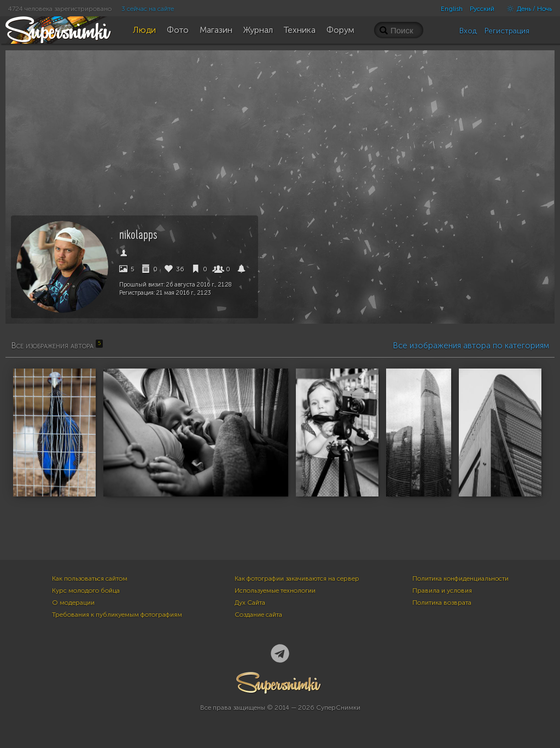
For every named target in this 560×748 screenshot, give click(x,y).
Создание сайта (258, 615)
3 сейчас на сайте (148, 9)
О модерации (73, 603)
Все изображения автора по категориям (471, 346)
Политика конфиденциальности (460, 578)
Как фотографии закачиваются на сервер (297, 578)
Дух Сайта (250, 603)
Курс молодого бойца (86, 591)
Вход (468, 31)
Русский (482, 9)
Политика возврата (442, 603)
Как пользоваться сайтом (90, 578)
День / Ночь (527, 9)
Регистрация (507, 31)
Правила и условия (442, 591)
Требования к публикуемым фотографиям (117, 615)
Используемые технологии (275, 591)
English (452, 9)
